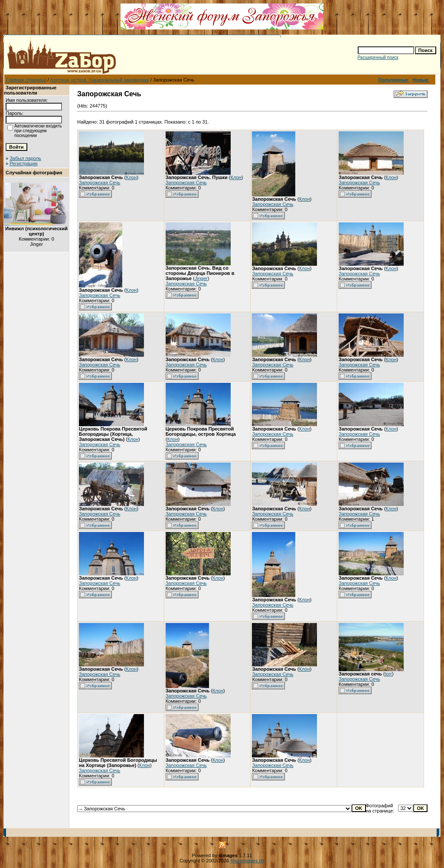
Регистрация (23, 163)
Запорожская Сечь (100, 183)
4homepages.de (247, 861)
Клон (131, 177)
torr (389, 674)
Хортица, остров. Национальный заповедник (100, 80)
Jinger (201, 278)
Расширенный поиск (378, 57)
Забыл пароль (25, 158)
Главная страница (26, 80)
